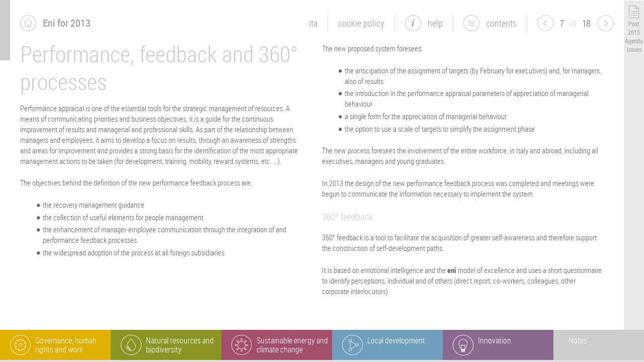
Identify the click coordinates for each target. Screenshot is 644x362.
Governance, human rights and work (66, 345)
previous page (545, 23)
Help (435, 23)
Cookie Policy (361, 23)
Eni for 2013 (67, 23)
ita (313, 23)
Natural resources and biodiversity (180, 345)
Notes (578, 340)
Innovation (495, 340)
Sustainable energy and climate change (292, 345)
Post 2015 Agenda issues (634, 36)
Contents (501, 23)
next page (606, 23)
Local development (396, 340)
